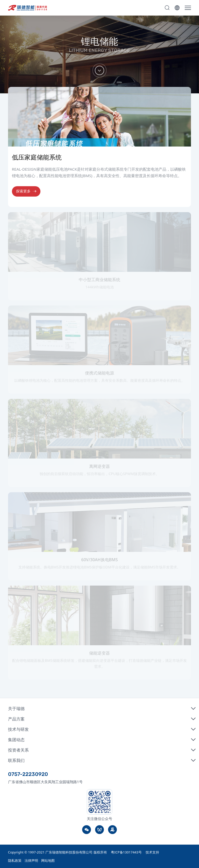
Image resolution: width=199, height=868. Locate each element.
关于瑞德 (16, 709)
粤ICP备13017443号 (126, 852)
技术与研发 (18, 729)
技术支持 (152, 852)
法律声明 (31, 860)
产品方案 (16, 719)
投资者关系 (18, 750)
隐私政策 (15, 860)
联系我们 (16, 760)
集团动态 (16, 740)
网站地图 (48, 860)
